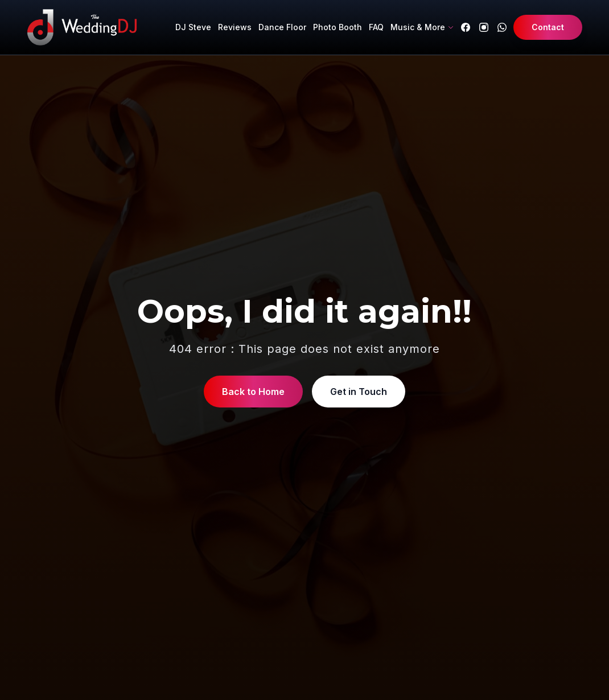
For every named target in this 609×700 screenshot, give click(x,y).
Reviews (235, 27)
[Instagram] (484, 27)
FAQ (376, 27)
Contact (548, 27)
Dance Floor (282, 27)
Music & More (422, 27)
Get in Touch (359, 392)
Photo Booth (338, 27)
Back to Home (253, 392)
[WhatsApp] (502, 27)
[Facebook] (466, 27)
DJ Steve (193, 27)
